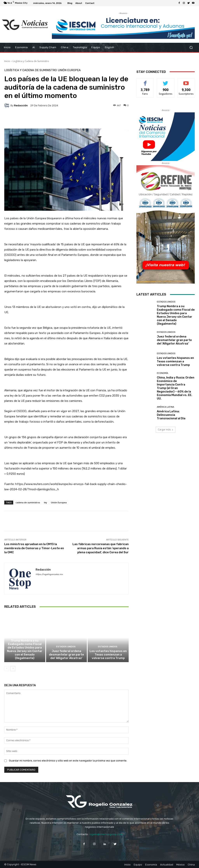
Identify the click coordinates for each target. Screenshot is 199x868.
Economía (162, 373)
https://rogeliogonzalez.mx (49, 574)
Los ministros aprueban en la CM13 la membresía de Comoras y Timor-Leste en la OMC (34, 548)
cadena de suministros (28, 502)
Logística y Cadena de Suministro (31, 61)
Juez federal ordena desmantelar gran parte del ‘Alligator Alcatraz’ (66, 655)
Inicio (7, 61)
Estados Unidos (24, 636)
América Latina (165, 407)
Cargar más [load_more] (166, 430)
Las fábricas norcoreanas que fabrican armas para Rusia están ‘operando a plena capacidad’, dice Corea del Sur (101, 548)
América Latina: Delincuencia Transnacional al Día (171, 415)
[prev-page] (7, 669)
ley (45, 502)
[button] (191, 47)
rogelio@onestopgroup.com (106, 834)
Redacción (21, 105)
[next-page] (13, 669)
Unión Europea (69, 70)
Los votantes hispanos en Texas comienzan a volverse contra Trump (108, 655)
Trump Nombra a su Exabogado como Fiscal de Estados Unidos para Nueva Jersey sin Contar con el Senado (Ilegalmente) (25, 649)
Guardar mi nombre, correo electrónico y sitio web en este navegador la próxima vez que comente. (68, 761)
